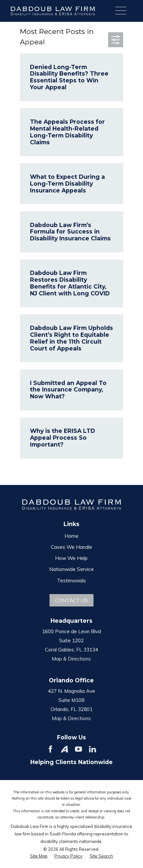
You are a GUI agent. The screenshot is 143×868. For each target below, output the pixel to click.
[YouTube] (79, 749)
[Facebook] (50, 749)
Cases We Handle (71, 547)
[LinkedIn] (93, 749)
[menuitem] (39, 856)
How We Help (71, 558)
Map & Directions (71, 659)
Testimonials (71, 580)
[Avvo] (64, 749)
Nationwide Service (71, 569)
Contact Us (71, 600)
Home (71, 536)
